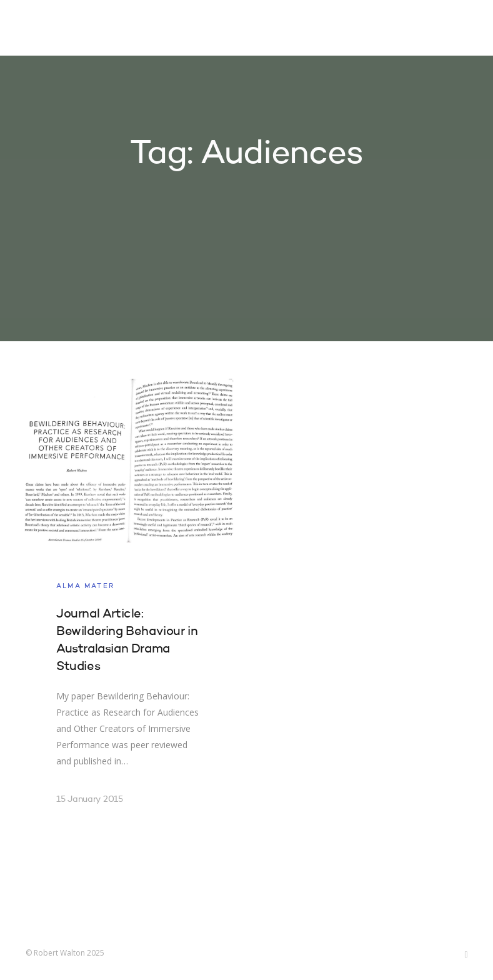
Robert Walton (55, 28)
